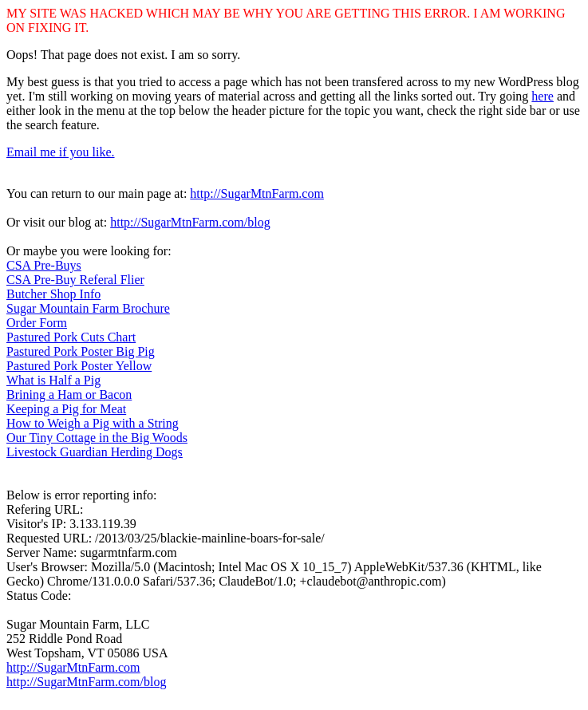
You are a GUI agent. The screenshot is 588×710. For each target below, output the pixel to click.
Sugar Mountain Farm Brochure (88, 308)
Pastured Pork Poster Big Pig (81, 351)
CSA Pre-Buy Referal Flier (75, 280)
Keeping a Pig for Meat (66, 409)
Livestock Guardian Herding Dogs (95, 452)
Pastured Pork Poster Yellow (79, 366)
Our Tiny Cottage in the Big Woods (97, 438)
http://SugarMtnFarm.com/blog (190, 222)
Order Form (37, 323)
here (543, 96)
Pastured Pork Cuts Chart (71, 337)
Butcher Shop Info (53, 294)
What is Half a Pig (53, 380)
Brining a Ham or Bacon (69, 394)
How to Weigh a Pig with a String (93, 423)
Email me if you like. (61, 152)
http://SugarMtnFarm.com (257, 193)
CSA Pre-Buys (44, 265)
